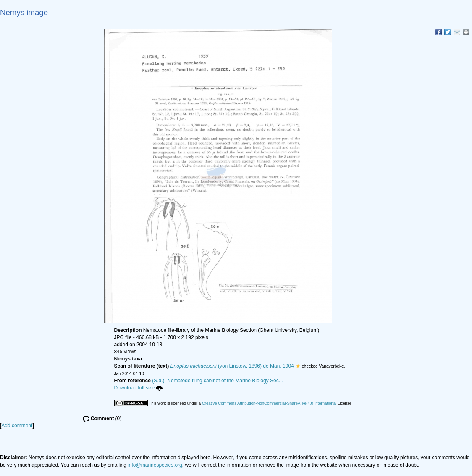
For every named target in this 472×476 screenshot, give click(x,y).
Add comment (17, 426)
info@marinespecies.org (155, 465)
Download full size (139, 388)
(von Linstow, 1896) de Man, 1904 (232, 366)
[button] (298, 366)
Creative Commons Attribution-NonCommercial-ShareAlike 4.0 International (269, 403)
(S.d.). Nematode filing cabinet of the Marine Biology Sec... (218, 381)
